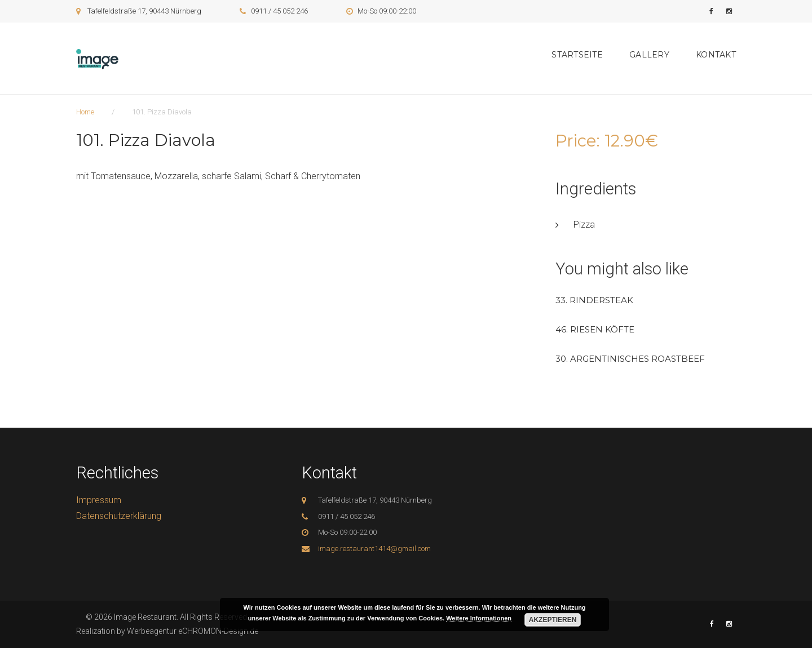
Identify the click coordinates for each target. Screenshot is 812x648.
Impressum (99, 500)
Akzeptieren (553, 620)
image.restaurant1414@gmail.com (374, 549)
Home (85, 112)
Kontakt (716, 55)
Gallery (649, 55)
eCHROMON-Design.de (218, 631)
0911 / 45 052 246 (279, 11)
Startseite (577, 55)
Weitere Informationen (479, 618)
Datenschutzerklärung (119, 516)
